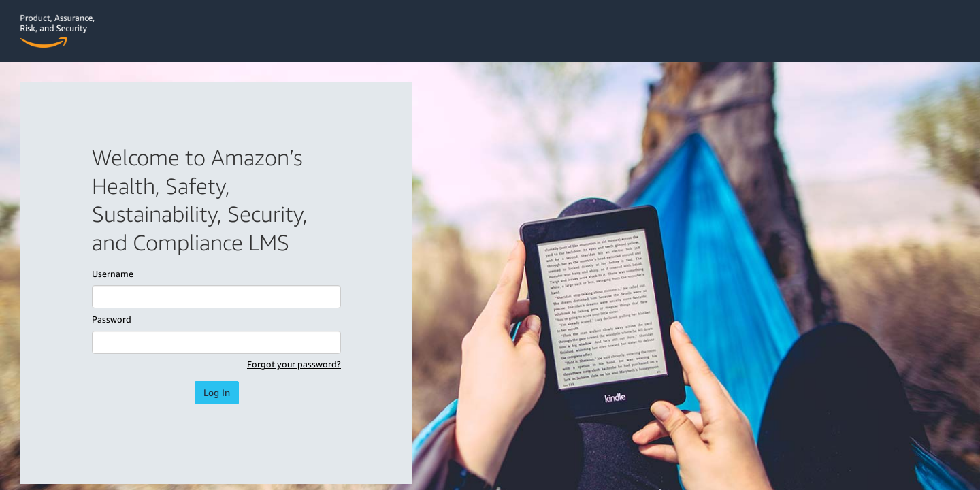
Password (112, 319)
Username (113, 274)
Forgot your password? (294, 364)
